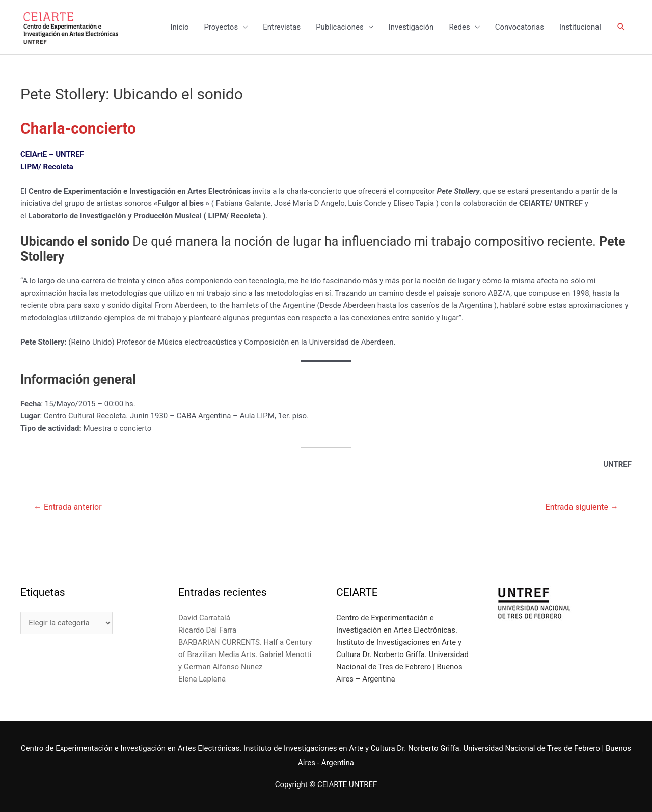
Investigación (411, 27)
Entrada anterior (68, 507)
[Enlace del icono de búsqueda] (621, 27)
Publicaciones (340, 27)
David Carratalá (204, 618)
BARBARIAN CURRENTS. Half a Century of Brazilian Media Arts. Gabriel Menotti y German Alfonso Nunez (245, 654)
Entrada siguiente (582, 507)
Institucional (580, 27)
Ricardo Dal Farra (207, 630)
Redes (459, 27)
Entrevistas (282, 27)
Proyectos (221, 27)
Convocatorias (520, 27)
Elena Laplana (202, 679)
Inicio (179, 27)
